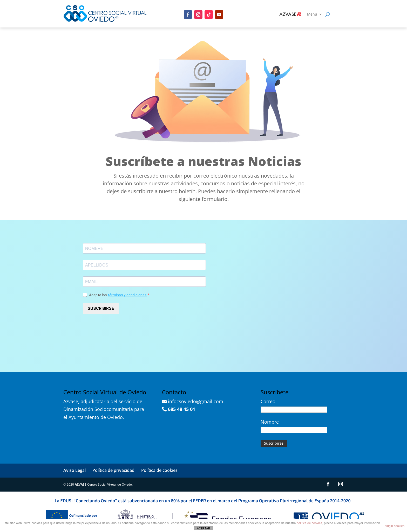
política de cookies (310, 523)
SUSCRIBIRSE (101, 309)
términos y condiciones (127, 295)
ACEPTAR (203, 528)
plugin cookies (395, 526)
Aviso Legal (74, 470)
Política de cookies (159, 470)
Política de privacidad (113, 470)
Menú (312, 15)
